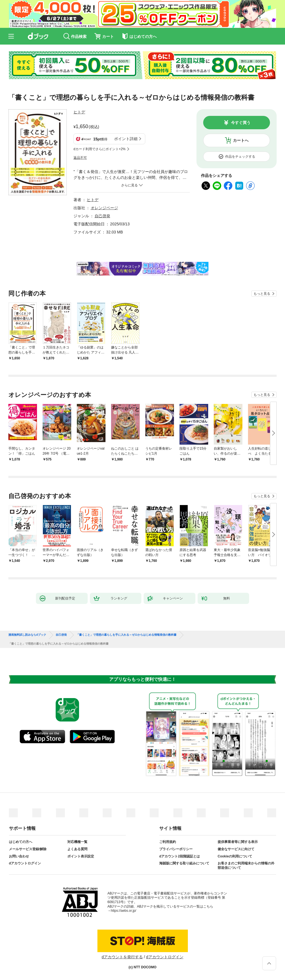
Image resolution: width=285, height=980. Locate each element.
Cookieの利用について (235, 856)
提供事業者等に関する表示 (238, 842)
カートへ (241, 140)
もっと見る (262, 294)
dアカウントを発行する (122, 957)
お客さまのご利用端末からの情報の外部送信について (246, 866)
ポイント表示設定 (81, 856)
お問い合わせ (19, 856)
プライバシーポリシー (176, 849)
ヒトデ (79, 112)
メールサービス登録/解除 (28, 849)
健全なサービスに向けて (236, 849)
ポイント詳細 (126, 139)
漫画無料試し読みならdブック (27, 635)
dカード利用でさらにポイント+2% (99, 149)
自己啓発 (102, 216)
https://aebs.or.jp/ (123, 911)
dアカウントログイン (25, 863)
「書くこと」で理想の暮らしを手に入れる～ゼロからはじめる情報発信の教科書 (126, 635)
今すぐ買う (241, 123)
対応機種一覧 (77, 842)
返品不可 (80, 158)
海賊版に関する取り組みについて (184, 863)
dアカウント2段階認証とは (180, 856)
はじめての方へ (21, 842)
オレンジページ (104, 208)
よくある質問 (77, 849)
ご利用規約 (168, 842)
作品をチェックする (240, 157)
